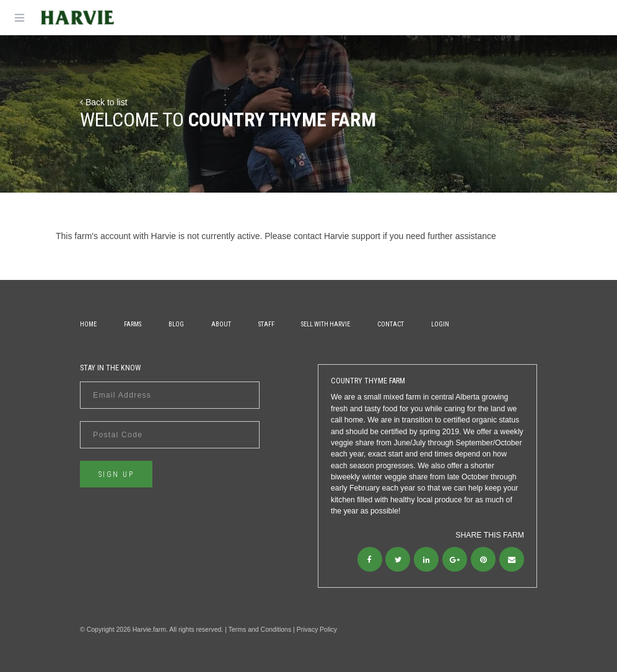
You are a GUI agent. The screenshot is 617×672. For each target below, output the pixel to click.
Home (88, 324)
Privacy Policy (317, 629)
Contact (391, 324)
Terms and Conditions (260, 629)
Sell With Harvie (326, 324)
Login (440, 324)
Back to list (104, 102)
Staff (266, 324)
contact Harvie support (337, 236)
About (221, 324)
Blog (176, 324)
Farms (133, 324)
